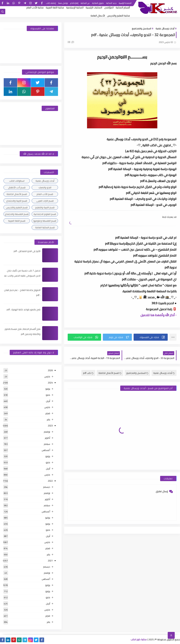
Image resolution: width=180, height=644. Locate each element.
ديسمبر (47, 487)
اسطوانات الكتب (17, 181)
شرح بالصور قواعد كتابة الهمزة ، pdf (24, 309)
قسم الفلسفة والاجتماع (17, 214)
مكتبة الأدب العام (35, 8)
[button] (151, 337)
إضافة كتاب (51, 3)
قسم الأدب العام (45, 194)
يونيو (48, 389)
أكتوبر (47, 438)
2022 (50, 481)
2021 (50, 561)
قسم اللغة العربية (17, 221)
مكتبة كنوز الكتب (139, 639)
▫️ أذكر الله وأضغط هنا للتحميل (158, 315)
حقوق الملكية (98, 3)
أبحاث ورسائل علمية (165, 28)
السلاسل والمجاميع (142, 28)
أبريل (48, 401)
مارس (47, 376)
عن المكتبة (85, 3)
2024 (50, 383)
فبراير (48, 413)
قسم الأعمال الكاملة (110, 373)
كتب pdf (88, 373)
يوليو (48, 518)
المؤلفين (109, 8)
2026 (50, 370)
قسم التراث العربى (45, 201)
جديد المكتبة (111, 3)
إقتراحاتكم (74, 3)
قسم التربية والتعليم (45, 207)
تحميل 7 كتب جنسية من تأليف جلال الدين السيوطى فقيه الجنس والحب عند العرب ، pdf (22, 276)
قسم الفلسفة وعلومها (45, 221)
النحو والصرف (45, 187)
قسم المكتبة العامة (45, 227)
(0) (71, 42)
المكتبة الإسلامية (75, 8)
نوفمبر (47, 432)
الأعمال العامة (98, 16)
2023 (50, 426)
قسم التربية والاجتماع (17, 201)
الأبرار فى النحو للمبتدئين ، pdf (27, 251)
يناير (48, 419)
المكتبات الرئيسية (94, 8)
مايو (48, 395)
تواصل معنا (63, 3)
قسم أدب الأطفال (17, 187)
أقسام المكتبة (123, 8)
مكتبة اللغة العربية (55, 8)
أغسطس (46, 450)
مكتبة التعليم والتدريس (118, 16)
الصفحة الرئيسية (125, 3)
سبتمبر (47, 444)
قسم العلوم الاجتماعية (45, 214)
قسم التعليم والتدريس (17, 207)
